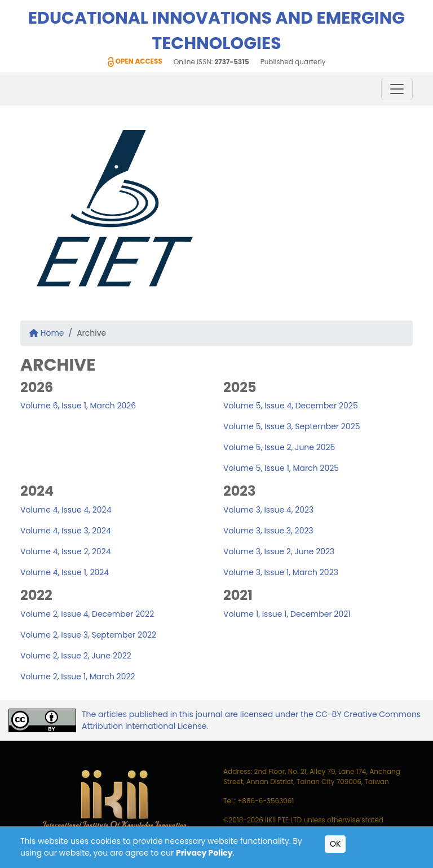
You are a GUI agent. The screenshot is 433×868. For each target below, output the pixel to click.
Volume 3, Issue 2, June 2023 (279, 551)
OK (335, 844)
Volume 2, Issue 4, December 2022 (87, 614)
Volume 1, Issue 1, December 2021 (287, 614)
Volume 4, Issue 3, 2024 (66, 531)
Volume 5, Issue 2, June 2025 (279, 447)
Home (47, 333)
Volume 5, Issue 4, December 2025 (291, 406)
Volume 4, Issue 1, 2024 (65, 572)
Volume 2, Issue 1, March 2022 (78, 676)
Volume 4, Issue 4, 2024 (66, 510)
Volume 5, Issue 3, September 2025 (292, 426)
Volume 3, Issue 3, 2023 (268, 531)
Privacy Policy (204, 853)
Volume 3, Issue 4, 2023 (268, 510)
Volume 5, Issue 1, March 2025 (281, 468)
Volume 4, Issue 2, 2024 (66, 551)
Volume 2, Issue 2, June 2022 (76, 656)
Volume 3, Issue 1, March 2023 (281, 572)
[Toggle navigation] (397, 89)
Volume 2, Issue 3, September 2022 (88, 635)
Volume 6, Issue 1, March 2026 (78, 406)
